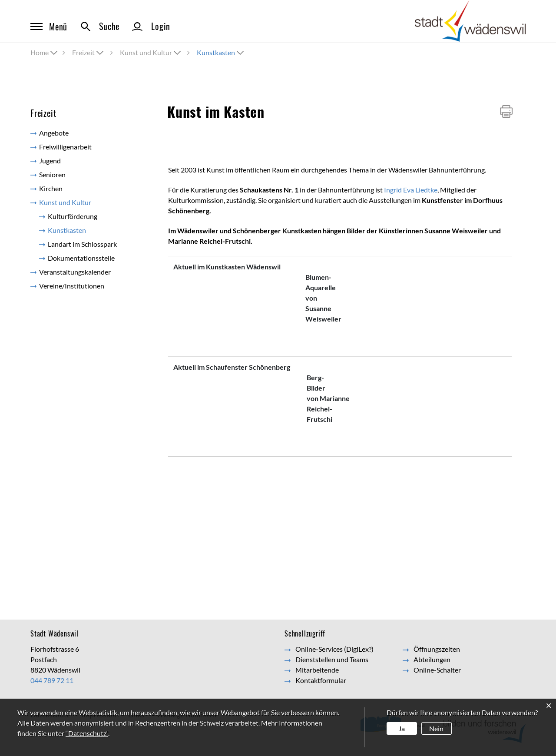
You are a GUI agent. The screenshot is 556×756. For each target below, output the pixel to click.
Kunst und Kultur (65, 202)
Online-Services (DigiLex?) (334, 649)
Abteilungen (432, 659)
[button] (89, 52)
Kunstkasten (86, 230)
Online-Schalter (437, 670)
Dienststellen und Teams (332, 659)
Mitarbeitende (317, 670)
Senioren (52, 174)
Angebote (54, 133)
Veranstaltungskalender (75, 272)
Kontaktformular (321, 680)
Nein (436, 728)
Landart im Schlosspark (82, 244)
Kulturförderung (73, 216)
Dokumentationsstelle (81, 258)
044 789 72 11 (52, 680)
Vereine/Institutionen (72, 286)
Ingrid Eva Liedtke (411, 190)
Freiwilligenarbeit (65, 147)
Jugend (50, 161)
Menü (49, 27)
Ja (402, 728)
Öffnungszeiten (437, 649)
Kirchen (51, 188)
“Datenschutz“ (87, 733)
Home (40, 52)
